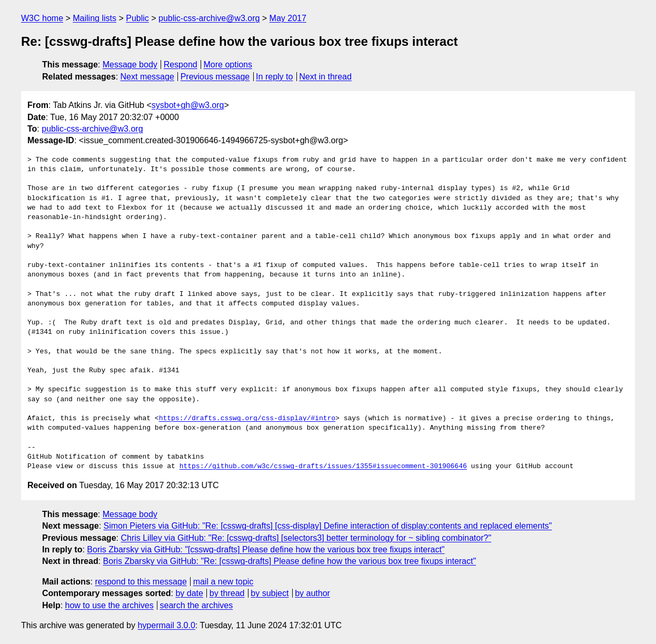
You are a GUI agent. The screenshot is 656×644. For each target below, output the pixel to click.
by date (189, 593)
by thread (227, 593)
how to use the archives (110, 605)
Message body (130, 65)
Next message (147, 77)
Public (137, 18)
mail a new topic (223, 582)
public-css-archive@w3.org (209, 18)
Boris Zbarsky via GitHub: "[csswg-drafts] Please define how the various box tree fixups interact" (266, 549)
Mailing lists (95, 18)
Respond (181, 65)
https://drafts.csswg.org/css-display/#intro (247, 419)
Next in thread (325, 77)
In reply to (274, 77)
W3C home (42, 18)
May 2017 (288, 18)
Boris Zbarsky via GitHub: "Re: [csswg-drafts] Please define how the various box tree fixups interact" (290, 561)
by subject (270, 593)
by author (312, 593)
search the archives (197, 605)
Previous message (215, 77)
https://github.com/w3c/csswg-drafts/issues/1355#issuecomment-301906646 (323, 467)
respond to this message (141, 582)
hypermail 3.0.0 (166, 625)
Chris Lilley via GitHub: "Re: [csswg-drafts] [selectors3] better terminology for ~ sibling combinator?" (306, 538)
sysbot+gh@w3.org (188, 105)
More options (228, 65)
